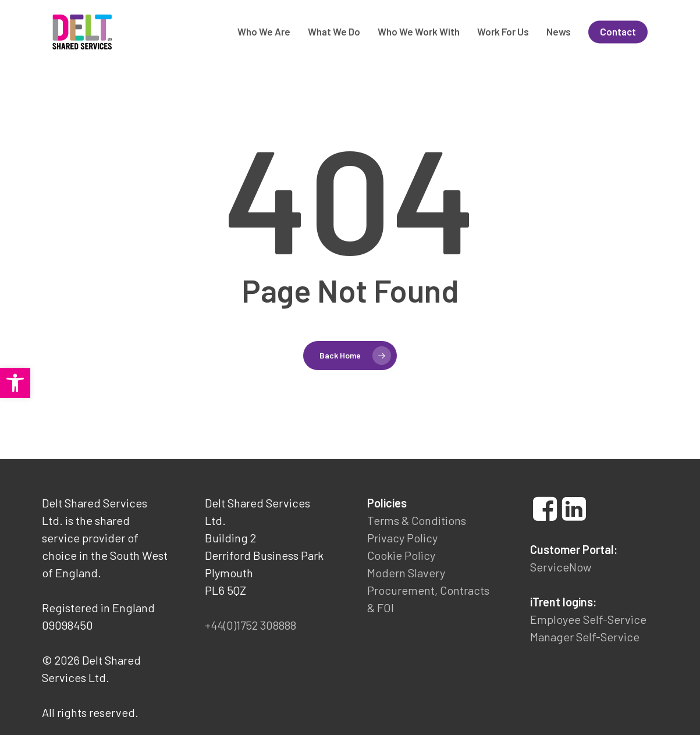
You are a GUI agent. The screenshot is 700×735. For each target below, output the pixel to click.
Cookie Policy (401, 555)
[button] (15, 383)
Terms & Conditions (417, 520)
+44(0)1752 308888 (250, 625)
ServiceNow (561, 567)
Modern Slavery (406, 573)
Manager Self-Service (585, 637)
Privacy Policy (402, 538)
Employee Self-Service (588, 619)
